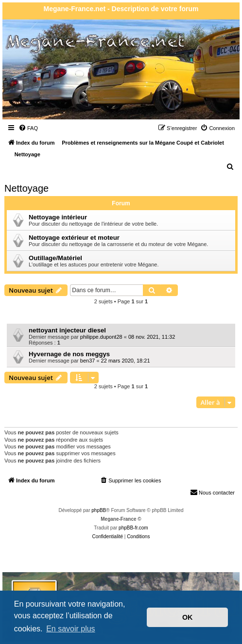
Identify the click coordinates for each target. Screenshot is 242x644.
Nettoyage (26, 188)
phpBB (99, 510)
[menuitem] (28, 128)
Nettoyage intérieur (58, 217)
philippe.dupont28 (101, 337)
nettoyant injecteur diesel (67, 330)
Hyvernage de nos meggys (69, 354)
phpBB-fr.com (133, 528)
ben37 (88, 361)
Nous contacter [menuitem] (212, 492)
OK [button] (188, 617)
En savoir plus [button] (71, 629)
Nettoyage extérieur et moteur (74, 238)
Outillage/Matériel (55, 258)
